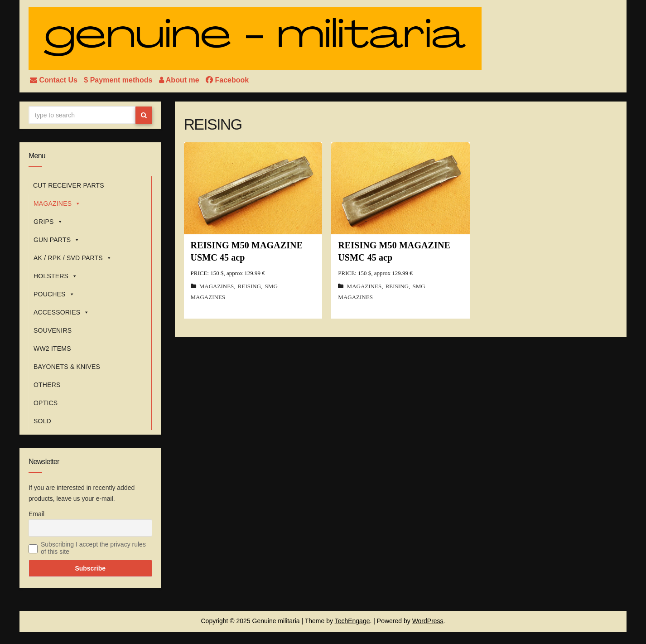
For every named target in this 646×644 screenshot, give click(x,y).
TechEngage (352, 621)
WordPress (428, 621)
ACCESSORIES (62, 312)
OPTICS (46, 403)
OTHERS (47, 385)
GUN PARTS (57, 240)
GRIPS (48, 222)
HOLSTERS (55, 276)
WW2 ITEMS (52, 349)
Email (36, 514)
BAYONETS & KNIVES (67, 367)
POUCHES (54, 294)
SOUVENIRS (53, 330)
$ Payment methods (119, 80)
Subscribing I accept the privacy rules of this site (93, 548)
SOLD (42, 421)
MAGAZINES (57, 203)
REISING (249, 286)
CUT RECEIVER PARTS (69, 185)
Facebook (227, 80)
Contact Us (55, 80)
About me (180, 80)
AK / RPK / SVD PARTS (73, 258)
